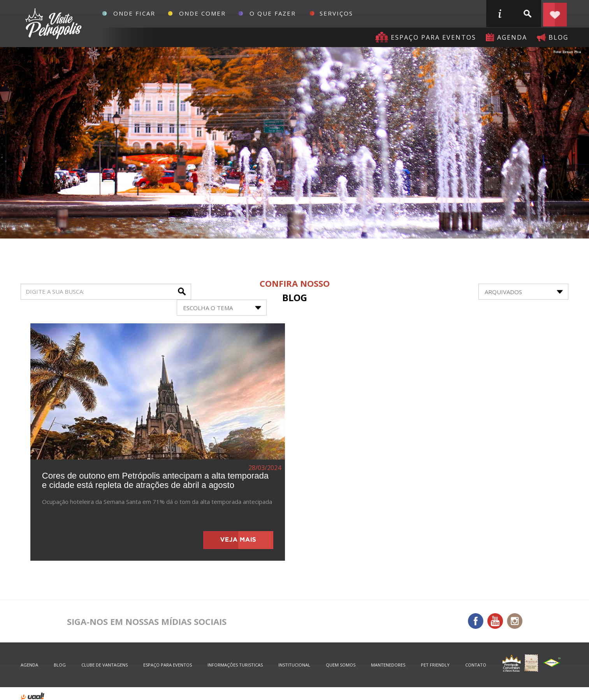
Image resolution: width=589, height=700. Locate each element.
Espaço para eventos (433, 37)
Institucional (294, 665)
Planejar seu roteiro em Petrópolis (555, 14)
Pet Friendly (435, 665)
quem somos (341, 665)
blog (558, 37)
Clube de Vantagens (105, 665)
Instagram (515, 621)
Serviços (336, 13)
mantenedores (388, 665)
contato (476, 665)
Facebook (476, 621)
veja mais (238, 540)
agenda (512, 37)
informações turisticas (499, 14)
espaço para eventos (168, 665)
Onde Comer (202, 13)
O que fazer (273, 13)
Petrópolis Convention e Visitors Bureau (52, 24)
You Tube (495, 621)
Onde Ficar (134, 13)
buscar (527, 14)
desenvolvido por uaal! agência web (33, 696)
